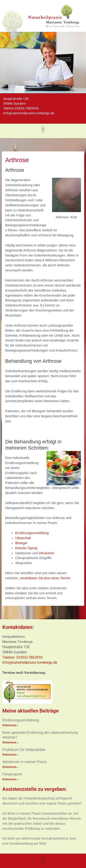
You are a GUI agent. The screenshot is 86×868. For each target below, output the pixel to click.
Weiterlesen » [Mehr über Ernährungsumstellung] (10, 725)
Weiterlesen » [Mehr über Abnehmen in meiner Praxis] (10, 767)
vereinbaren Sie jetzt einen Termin (45, 578)
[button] (43, 130)
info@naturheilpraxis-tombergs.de (29, 113)
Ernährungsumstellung (32, 533)
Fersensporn (12, 774)
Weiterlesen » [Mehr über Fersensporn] (10, 779)
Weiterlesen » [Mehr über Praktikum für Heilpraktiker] (10, 755)
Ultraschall (23, 538)
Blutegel (21, 543)
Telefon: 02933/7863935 (23, 657)
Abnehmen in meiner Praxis (24, 762)
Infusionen (46, 553)
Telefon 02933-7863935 (21, 108)
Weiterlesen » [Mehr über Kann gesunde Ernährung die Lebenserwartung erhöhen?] (10, 742)
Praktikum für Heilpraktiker (24, 750)
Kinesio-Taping (26, 548)
